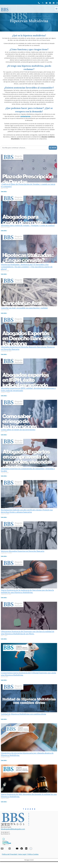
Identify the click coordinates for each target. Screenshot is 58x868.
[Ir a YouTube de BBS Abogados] (46, 3)
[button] (56, 9)
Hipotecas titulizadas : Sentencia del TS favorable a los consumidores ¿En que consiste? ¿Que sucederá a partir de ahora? (27, 267)
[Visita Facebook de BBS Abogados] (50, 3)
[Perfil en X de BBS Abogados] (43, 3)
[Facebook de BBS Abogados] (22, 849)
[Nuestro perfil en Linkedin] (26, 849)
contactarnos (25, 116)
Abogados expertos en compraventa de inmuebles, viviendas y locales (28, 470)
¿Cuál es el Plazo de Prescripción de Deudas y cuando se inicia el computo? (28, 185)
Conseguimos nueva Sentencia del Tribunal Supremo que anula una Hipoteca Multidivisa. (28, 674)
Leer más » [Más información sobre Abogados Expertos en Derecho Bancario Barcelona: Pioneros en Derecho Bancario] (4, 354)
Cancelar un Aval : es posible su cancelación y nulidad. (24, 308)
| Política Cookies (32, 854)
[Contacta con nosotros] (2, 849)
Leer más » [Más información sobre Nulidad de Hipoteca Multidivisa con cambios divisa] (4, 719)
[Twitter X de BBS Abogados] (31, 849)
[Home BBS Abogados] (5, 10)
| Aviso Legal (22, 854)
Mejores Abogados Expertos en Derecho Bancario (23, 551)
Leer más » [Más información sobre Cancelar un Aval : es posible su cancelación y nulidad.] (4, 313)
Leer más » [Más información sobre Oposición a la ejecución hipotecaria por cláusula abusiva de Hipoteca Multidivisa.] (4, 760)
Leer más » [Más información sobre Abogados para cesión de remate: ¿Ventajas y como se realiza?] (4, 230)
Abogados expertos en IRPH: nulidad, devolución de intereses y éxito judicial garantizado (28, 389)
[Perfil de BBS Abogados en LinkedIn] (54, 3)
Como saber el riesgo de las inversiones (18, 429)
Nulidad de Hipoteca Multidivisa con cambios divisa (23, 714)
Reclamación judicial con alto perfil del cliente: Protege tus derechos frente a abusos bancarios (27, 511)
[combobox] (24, 148)
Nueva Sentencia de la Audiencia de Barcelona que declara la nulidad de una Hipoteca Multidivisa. (27, 591)
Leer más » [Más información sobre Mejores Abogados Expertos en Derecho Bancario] (4, 556)
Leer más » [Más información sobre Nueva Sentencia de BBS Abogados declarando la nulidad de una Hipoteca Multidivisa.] (4, 802)
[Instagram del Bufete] (57, 3)
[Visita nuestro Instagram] (10, 849)
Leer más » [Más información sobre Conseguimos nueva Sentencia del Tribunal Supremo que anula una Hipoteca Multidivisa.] (4, 680)
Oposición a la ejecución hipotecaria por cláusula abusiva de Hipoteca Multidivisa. (27, 754)
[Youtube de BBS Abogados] (17, 849)
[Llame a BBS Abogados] (39, 3)
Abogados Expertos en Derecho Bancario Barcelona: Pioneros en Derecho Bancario (28, 348)
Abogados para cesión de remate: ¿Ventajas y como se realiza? (28, 225)
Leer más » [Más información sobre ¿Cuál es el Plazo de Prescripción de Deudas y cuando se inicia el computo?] (4, 191)
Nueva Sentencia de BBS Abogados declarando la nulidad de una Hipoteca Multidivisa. (29, 795)
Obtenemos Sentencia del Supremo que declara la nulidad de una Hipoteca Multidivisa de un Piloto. (28, 632)
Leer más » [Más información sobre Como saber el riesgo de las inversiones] (4, 435)
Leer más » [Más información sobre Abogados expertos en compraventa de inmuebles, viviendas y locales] (4, 476)
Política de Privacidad (9, 854)
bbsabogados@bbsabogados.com (13, 829)
